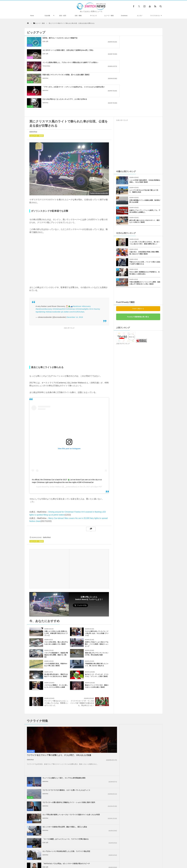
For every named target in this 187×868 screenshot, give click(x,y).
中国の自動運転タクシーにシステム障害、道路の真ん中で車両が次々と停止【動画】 (145, 234)
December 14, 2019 (75, 268)
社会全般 (47, 16)
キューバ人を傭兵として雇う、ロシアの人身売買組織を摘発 (99, 679)
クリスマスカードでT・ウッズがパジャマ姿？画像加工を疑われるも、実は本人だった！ (82, 654)
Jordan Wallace (55, 438)
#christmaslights (82, 260)
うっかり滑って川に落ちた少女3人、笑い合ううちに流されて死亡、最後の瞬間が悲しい (144, 194)
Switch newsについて (54, 857)
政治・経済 (63, 16)
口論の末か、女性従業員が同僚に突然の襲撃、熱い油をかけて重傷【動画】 (145, 204)
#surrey (97, 260)
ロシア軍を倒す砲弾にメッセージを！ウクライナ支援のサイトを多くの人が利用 (144, 692)
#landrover (77, 257)
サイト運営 (69, 857)
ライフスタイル (155, 16)
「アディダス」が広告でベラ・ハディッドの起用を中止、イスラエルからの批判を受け (99, 52)
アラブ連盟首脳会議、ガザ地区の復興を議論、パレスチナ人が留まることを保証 (144, 750)
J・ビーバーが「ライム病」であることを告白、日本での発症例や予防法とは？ (52, 811)
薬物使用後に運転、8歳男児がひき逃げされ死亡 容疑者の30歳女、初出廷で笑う (52, 841)
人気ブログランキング (123, 295)
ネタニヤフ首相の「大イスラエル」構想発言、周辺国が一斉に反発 (99, 738)
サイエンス (93, 16)
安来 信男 (45, 44)
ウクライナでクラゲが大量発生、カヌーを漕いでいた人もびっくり (144, 679)
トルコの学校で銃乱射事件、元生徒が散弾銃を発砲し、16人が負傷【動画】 (145, 132)
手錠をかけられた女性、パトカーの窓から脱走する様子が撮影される (145, 214)
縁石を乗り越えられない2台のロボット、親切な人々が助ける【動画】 (144, 172)
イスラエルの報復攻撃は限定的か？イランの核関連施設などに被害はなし (99, 774)
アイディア (119, 45)
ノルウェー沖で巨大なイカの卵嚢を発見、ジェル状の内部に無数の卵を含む (52, 821)
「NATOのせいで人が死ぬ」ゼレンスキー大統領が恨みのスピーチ (144, 715)
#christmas (71, 260)
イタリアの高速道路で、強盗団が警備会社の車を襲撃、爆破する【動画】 (56, 606)
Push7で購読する (138, 260)
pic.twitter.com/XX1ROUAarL (73, 263)
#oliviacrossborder (53, 263)
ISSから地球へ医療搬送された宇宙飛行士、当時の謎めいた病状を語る (144, 224)
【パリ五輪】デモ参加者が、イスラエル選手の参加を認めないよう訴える (144, 774)
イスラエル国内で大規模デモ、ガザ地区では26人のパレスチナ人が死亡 (99, 750)
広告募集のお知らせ (133, 857)
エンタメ (140, 16)
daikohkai (45, 56)
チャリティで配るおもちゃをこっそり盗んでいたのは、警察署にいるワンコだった (56, 654)
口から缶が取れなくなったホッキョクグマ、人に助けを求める (144, 51)
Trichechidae (136, 46)
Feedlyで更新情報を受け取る (138, 268)
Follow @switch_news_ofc (97, 558)
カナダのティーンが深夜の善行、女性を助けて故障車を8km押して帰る (99, 40)
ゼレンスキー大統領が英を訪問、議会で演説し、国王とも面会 (99, 703)
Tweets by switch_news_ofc (93, 798)
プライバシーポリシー (83, 857)
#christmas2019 (59, 260)
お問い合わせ (99, 857)
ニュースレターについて (115, 857)
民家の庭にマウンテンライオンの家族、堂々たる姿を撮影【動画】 (54, 51)
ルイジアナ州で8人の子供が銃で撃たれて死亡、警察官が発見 (144, 142)
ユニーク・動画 (109, 16)
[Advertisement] (69, 298)
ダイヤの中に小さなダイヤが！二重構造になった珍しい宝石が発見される (52, 831)
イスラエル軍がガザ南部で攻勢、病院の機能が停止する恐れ (144, 737)
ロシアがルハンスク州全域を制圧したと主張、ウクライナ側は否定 (99, 715)
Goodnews (124, 16)
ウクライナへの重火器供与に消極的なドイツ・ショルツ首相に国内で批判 (99, 692)
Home (32, 16)
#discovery (86, 257)
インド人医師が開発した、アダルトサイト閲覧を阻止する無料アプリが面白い (144, 40)
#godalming (40, 263)
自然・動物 (78, 16)
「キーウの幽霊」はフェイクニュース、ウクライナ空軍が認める (144, 703)
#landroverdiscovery (44, 260)
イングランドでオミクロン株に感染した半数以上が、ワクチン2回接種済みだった (52, 801)
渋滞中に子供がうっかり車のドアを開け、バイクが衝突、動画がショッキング (97, 595)
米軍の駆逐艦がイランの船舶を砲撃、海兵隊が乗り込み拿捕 (145, 152)
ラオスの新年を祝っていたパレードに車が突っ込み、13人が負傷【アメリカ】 (97, 584)
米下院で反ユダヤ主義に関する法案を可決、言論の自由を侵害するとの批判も (99, 762)
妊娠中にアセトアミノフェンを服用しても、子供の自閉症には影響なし (145, 162)
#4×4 (91, 260)
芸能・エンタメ (76, 58)
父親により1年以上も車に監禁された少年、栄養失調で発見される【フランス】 (56, 584)
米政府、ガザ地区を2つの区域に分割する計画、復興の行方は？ (143, 761)
